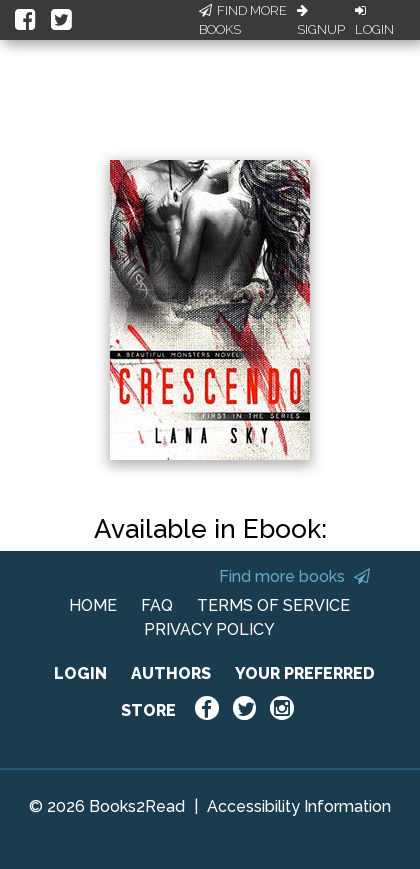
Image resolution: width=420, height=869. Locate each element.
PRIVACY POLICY (209, 629)
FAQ (157, 605)
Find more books (294, 576)
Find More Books (243, 20)
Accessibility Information (299, 806)
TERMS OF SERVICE (273, 605)
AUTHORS (171, 673)
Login (374, 21)
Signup (321, 21)
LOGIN (80, 673)
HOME (93, 605)
